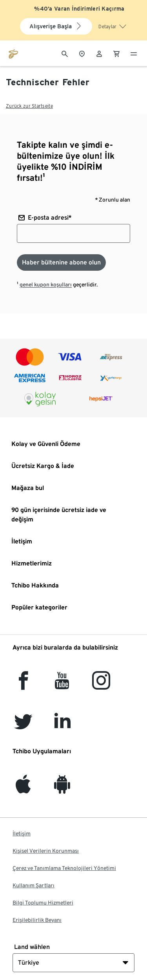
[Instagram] (101, 685)
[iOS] (23, 789)
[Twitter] (23, 726)
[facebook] (23, 685)
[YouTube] (62, 685)
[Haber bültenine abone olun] (61, 262)
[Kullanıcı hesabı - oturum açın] (99, 53)
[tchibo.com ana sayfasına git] (13, 53)
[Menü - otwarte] (134, 53)
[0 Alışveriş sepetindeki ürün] (116, 53)
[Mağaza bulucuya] (82, 53)
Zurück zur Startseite (29, 106)
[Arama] (65, 53)
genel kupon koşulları (46, 284)
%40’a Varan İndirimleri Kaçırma (79, 9)
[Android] (62, 789)
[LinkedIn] (62, 726)
